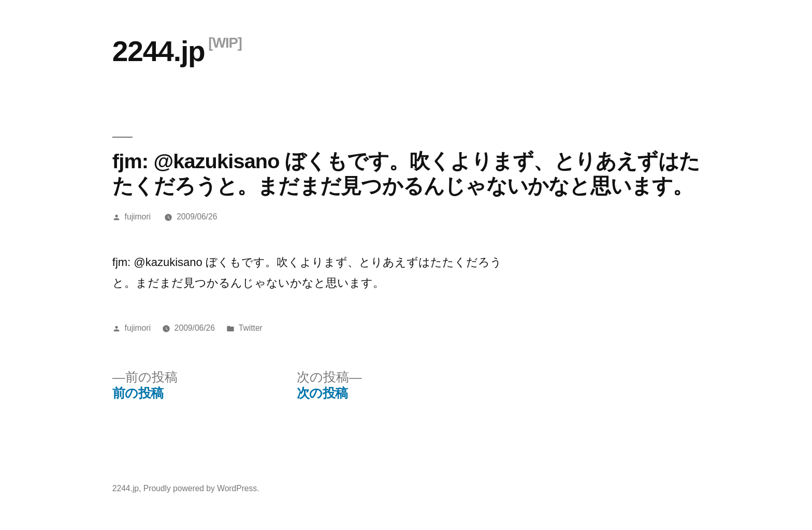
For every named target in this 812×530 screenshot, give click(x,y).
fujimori (138, 217)
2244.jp (159, 51)
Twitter (251, 328)
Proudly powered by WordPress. (201, 488)
